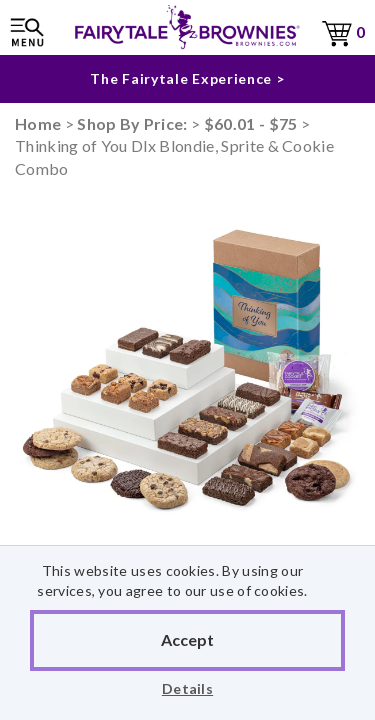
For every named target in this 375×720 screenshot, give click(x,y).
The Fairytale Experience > (187, 78)
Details (187, 688)
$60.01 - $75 (251, 123)
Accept (187, 639)
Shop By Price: (134, 123)
